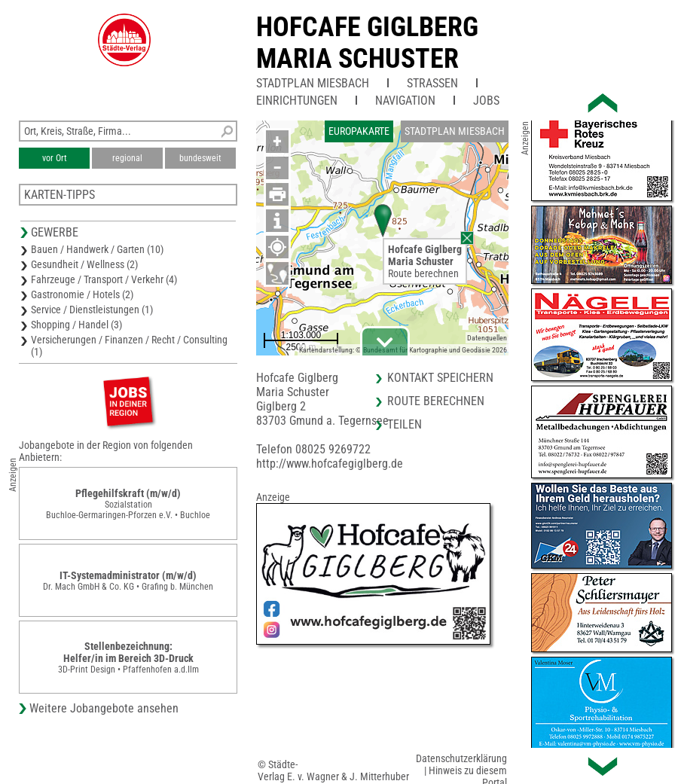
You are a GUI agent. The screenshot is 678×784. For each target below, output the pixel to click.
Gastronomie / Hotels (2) (82, 294)
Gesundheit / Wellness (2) (84, 264)
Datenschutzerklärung (461, 758)
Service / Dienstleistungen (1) (92, 310)
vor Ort (55, 158)
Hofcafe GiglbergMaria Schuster (367, 43)
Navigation (405, 101)
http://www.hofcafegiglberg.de (330, 464)
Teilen (405, 424)
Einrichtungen (297, 101)
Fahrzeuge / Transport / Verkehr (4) (104, 279)
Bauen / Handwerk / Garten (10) (97, 249)
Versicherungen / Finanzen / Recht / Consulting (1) (129, 346)
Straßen (432, 83)
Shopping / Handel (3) (76, 325)
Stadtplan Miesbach (313, 83)
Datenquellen (487, 338)
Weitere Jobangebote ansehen (104, 708)
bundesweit (200, 158)
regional (127, 158)
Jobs (486, 101)
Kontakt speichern (440, 378)
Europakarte (359, 131)
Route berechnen (423, 273)
